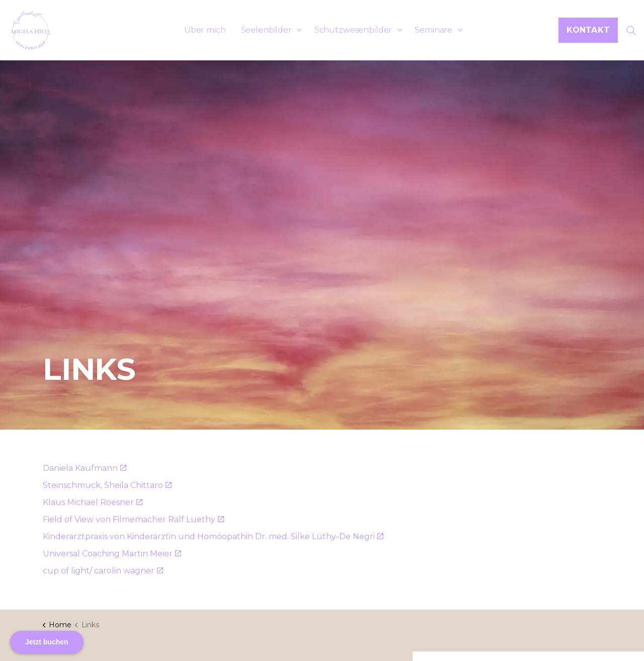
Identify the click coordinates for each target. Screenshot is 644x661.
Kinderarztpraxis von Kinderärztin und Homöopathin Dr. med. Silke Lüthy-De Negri (213, 536)
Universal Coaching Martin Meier (112, 554)
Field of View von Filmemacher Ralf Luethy (133, 519)
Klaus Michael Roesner (93, 502)
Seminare (433, 30)
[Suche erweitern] (631, 30)
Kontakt (588, 30)
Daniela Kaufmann (85, 468)
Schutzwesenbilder (353, 30)
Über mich (205, 30)
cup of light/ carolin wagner (103, 571)
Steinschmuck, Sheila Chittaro (107, 485)
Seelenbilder (266, 30)
